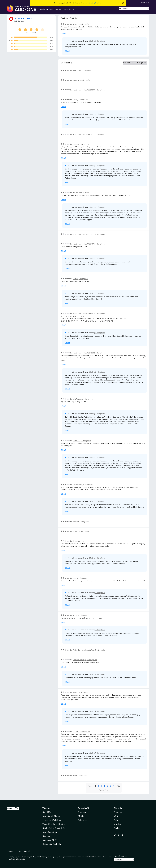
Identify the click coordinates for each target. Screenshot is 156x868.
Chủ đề (58, 9)
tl (73, 541)
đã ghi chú (26, 857)
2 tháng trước (87, 70)
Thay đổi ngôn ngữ (121, 856)
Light (75, 578)
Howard (76, 531)
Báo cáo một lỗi (49, 840)
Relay (116, 820)
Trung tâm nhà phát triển (53, 824)
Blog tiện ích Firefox (51, 816)
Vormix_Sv (77, 692)
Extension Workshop (52, 820)
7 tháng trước (86, 692)
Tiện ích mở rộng (46, 9)
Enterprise (82, 820)
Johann (76, 193)
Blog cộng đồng (50, 832)
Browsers (118, 812)
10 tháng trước (83, 24)
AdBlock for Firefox (23, 18)
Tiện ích (46, 808)
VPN (116, 816)
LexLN (75, 100)
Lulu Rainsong (78, 399)
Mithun (75, 279)
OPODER (76, 732)
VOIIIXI (75, 24)
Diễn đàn (46, 836)
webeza (76, 144)
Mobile (81, 816)
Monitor (117, 824)
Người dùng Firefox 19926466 (84, 90)
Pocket (117, 828)
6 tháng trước (100, 711)
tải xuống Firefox (94, 3)
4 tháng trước (86, 441)
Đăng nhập (145, 2)
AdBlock (22, 21)
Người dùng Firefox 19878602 (84, 353)
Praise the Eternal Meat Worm (84, 650)
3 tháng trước (100, 134)
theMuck (76, 80)
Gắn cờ (63, 34)
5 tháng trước (83, 615)
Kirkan (75, 615)
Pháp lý (27, 851)
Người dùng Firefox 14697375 (84, 244)
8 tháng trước (100, 41)
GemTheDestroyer (80, 660)
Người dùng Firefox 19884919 (84, 314)
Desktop (82, 812)
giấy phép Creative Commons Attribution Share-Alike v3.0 (84, 857)
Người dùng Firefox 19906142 (84, 134)
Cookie (19, 851)
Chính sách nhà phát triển (54, 828)
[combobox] (134, 8)
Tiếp (118, 786)
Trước (90, 786)
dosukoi (76, 522)
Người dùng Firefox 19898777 (84, 234)
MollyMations (78, 485)
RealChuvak (77, 70)
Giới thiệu (47, 812)
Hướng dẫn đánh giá (52, 844)
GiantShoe (77, 441)
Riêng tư (10, 851)
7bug (75, 776)
